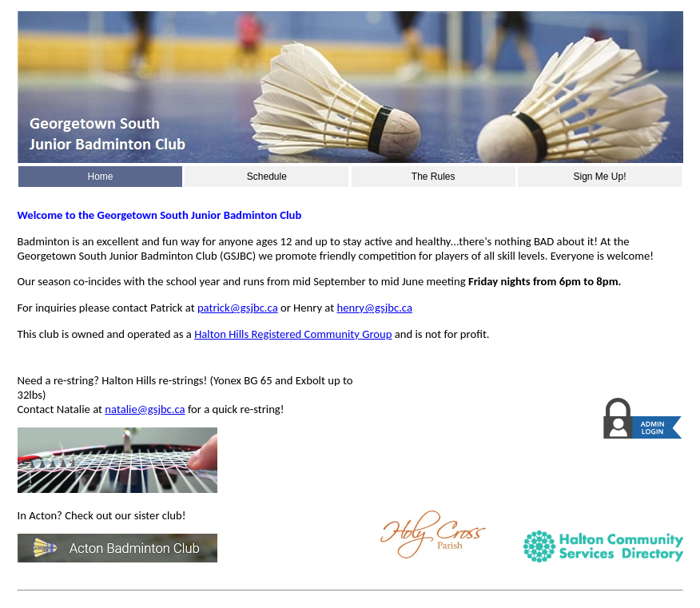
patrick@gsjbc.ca (238, 308)
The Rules (434, 177)
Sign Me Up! (599, 177)
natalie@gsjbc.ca (145, 409)
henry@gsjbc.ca (374, 308)
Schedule (267, 177)
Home (100, 177)
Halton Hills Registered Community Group (293, 334)
